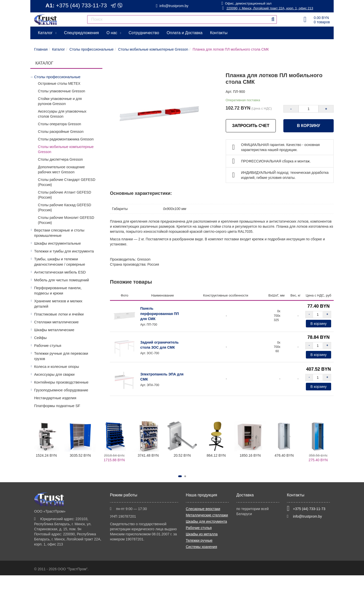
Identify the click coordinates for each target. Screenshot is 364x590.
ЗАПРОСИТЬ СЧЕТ (251, 126)
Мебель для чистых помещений (62, 280)
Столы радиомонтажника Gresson (66, 139)
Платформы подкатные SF (57, 406)
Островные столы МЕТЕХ (59, 83)
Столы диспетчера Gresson (60, 159)
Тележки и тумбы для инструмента (64, 251)
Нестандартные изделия (55, 398)
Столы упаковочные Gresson (62, 91)
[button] (180, 476)
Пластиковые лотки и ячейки (59, 314)
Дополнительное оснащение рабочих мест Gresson (61, 170)
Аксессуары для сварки (54, 374)
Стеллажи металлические (56, 322)
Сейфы (40, 338)
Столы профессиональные (57, 77)
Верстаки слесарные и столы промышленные (59, 233)
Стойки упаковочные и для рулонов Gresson (60, 101)
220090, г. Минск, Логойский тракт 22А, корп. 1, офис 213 (267, 8)
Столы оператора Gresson (60, 124)
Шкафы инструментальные (58, 243)
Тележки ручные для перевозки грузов (61, 356)
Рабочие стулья (48, 346)
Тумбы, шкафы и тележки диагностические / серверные (60, 262)
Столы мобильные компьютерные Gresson (66, 149)
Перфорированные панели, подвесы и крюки (58, 291)
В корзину (309, 126)
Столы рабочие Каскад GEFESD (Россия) (65, 207)
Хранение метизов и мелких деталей (58, 304)
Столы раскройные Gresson (61, 132)
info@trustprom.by (174, 6)
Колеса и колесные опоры (56, 367)
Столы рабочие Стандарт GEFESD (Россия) (67, 182)
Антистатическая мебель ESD (60, 272)
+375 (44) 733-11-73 (82, 5)
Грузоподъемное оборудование (61, 390)
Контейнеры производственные (61, 382)
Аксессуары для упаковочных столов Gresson (62, 114)
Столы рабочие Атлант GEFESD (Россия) (65, 195)
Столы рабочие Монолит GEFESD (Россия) (66, 220)
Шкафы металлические (54, 330)
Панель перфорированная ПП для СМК (160, 313)
